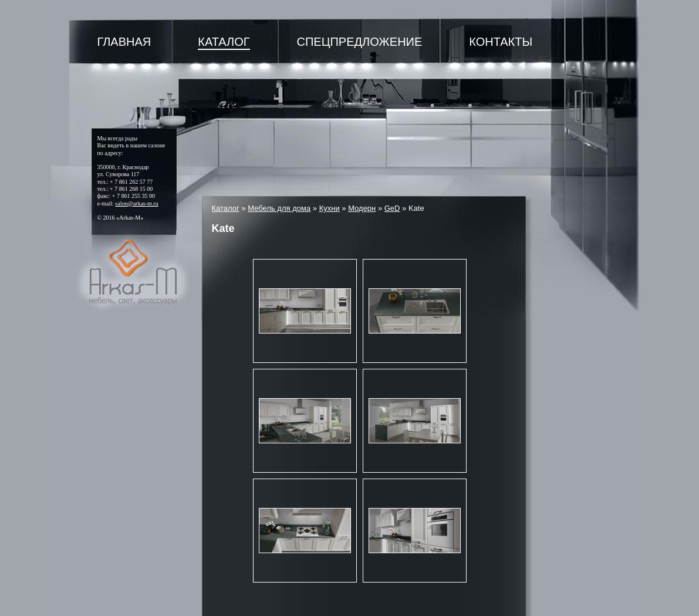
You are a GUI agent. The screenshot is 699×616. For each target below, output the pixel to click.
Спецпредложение (360, 42)
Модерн (362, 208)
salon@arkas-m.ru (136, 203)
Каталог (224, 42)
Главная (124, 42)
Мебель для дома (279, 208)
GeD (392, 208)
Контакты (501, 42)
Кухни (330, 208)
